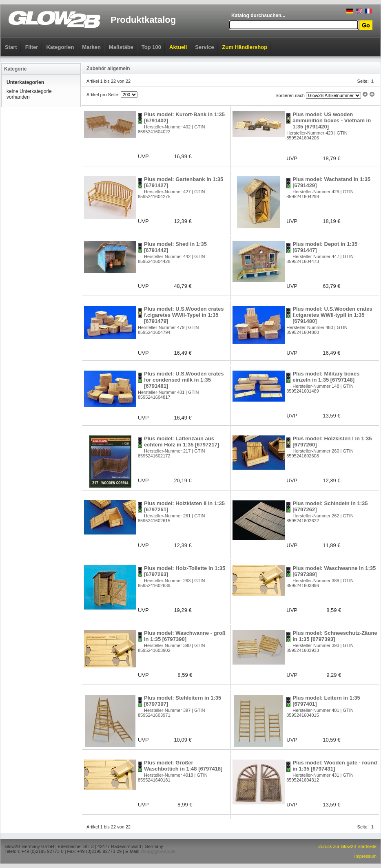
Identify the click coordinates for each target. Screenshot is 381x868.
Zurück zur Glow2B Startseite (347, 846)
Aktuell (178, 47)
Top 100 (151, 47)
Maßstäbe (121, 47)
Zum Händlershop (245, 47)
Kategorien (60, 47)
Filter (32, 47)
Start (11, 47)
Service (204, 47)
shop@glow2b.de (158, 851)
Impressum (365, 856)
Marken (91, 47)
